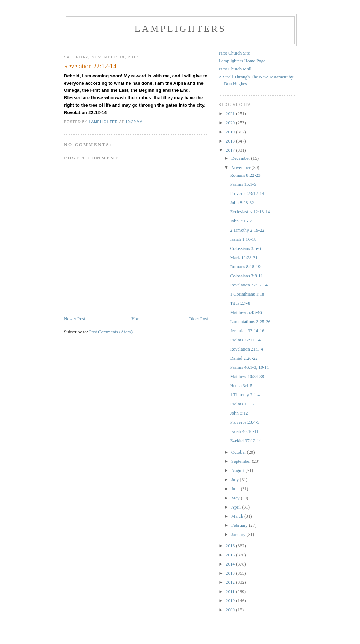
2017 (231, 150)
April (237, 507)
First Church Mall (235, 69)
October (239, 452)
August (239, 470)
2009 (231, 610)
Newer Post (75, 319)
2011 (231, 591)
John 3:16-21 (242, 221)
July (236, 479)
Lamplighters (180, 29)
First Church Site (234, 53)
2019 (231, 132)
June (236, 489)
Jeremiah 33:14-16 (247, 331)
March (238, 516)
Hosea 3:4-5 (241, 386)
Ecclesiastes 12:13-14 (250, 212)
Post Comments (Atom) (111, 332)
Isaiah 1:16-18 (243, 239)
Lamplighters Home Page (242, 61)
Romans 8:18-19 (245, 267)
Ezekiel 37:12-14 (246, 440)
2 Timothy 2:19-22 (247, 230)
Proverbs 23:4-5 (245, 422)
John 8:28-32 (242, 203)
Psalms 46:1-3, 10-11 (249, 367)
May (236, 498)
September (242, 461)
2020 (231, 123)
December (241, 158)
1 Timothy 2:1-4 (245, 395)
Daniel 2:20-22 (244, 358)
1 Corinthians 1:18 (247, 294)
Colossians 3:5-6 (245, 248)
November (242, 167)
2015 (231, 555)
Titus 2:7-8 (240, 303)
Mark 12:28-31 (244, 257)
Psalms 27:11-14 (245, 340)
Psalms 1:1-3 (242, 404)
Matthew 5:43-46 (246, 312)
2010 (231, 601)
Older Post (198, 319)
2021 (231, 113)
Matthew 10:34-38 (247, 376)
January (239, 534)
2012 (231, 582)
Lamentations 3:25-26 (250, 321)
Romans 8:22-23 (245, 175)
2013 (231, 573)
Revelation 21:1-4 (246, 349)
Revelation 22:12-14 (249, 285)
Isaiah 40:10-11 (244, 431)
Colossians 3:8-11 (246, 276)
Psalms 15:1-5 (243, 184)
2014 (231, 564)
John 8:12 (239, 413)
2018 (231, 141)
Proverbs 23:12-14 (247, 193)
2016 (231, 546)
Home (137, 319)
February (240, 525)
